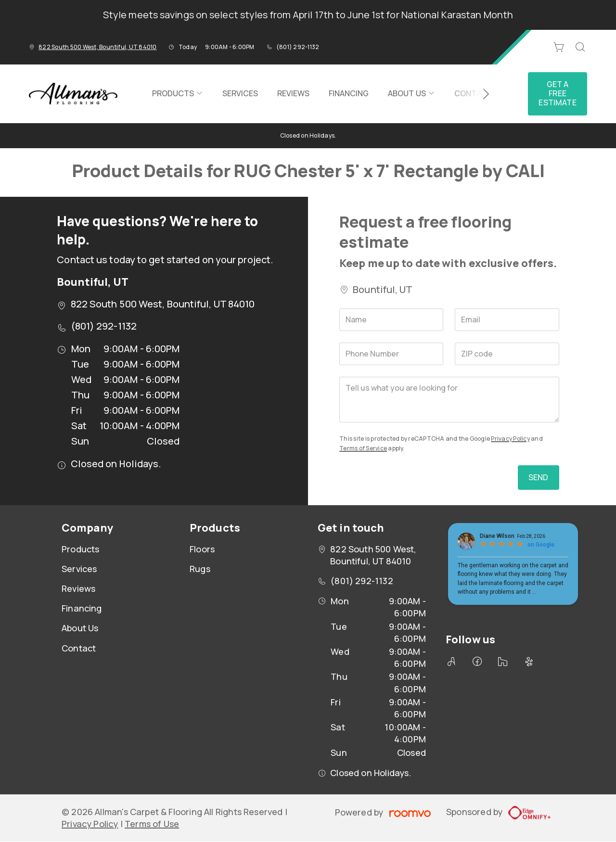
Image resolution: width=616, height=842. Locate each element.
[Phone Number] (391, 354)
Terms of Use (152, 824)
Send (539, 477)
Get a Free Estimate (557, 93)
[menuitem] (178, 94)
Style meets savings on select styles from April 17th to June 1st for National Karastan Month (308, 15)
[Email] (507, 320)
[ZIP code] (507, 354)
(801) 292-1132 (298, 47)
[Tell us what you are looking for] (449, 400)
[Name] (391, 320)
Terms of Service (363, 448)
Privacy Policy (510, 439)
